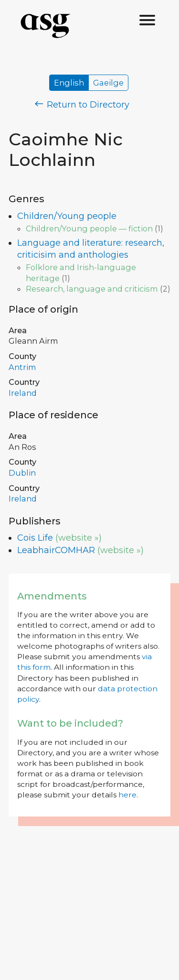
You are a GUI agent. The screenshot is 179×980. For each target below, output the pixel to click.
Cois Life (35, 538)
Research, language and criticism (92, 289)
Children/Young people (67, 216)
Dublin (22, 473)
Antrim (22, 367)
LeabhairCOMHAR (56, 550)
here (127, 795)
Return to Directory (82, 105)
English (69, 83)
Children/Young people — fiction (89, 229)
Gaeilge (108, 83)
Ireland (23, 393)
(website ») (79, 538)
